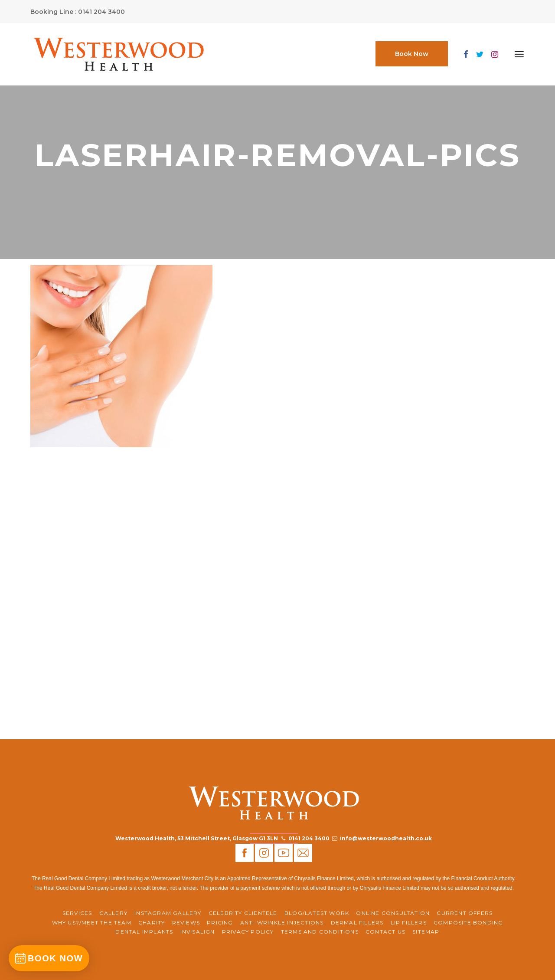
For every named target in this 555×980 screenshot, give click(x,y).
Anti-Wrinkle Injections (282, 923)
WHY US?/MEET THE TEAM (92, 923)
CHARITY (152, 923)
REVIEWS (186, 923)
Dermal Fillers (357, 923)
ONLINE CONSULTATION (393, 913)
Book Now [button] (412, 54)
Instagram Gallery (168, 913)
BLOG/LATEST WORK (317, 913)
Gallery (113, 913)
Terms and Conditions (320, 932)
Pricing (220, 923)
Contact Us (385, 932)
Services (77, 913)
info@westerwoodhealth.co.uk (386, 838)
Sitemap (426, 932)
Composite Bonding (468, 923)
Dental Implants (144, 932)
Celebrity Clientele (243, 913)
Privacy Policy (248, 932)
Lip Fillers (409, 923)
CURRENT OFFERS (465, 913)
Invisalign (198, 932)
